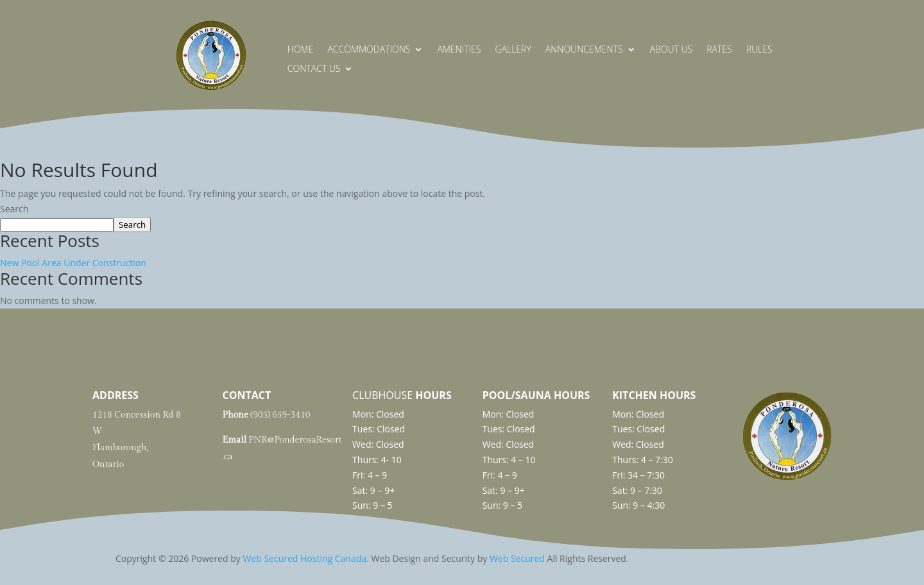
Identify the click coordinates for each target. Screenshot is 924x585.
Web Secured (517, 558)
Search (14, 209)
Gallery (513, 50)
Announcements (584, 50)
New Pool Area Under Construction (73, 263)
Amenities (459, 50)
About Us (672, 50)
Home (301, 50)
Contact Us (314, 69)
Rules (759, 50)
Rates (719, 50)
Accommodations (369, 50)
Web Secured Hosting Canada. (305, 558)
